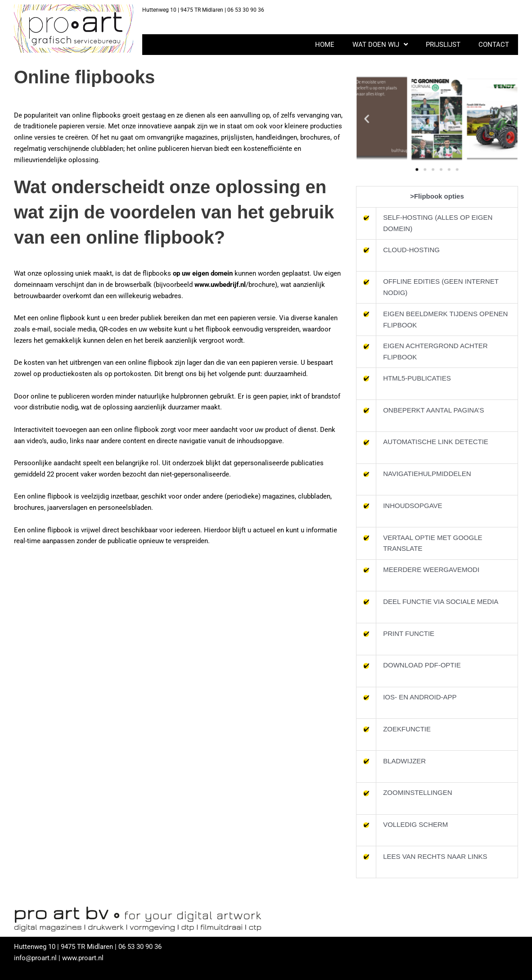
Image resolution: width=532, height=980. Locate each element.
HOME (325, 45)
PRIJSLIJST (443, 45)
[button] (372, 119)
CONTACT (494, 45)
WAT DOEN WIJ (380, 44)
